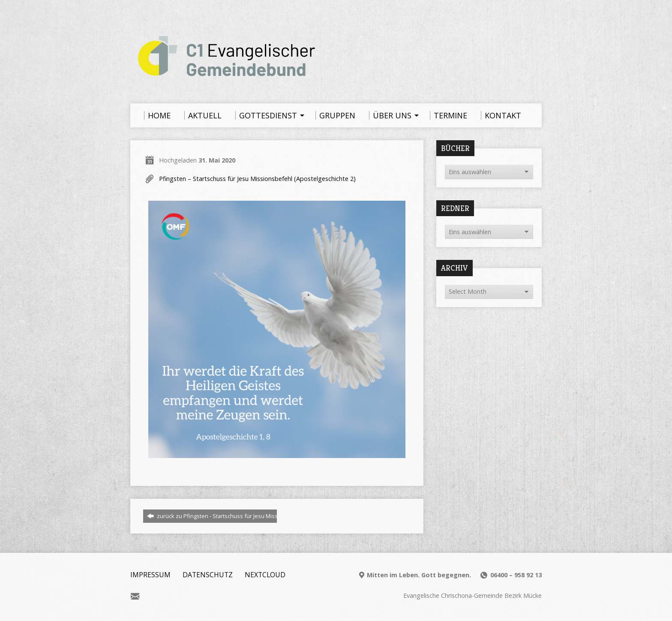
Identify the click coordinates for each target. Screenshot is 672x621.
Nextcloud (265, 575)
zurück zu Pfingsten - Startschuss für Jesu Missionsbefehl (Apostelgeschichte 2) (255, 516)
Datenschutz (208, 575)
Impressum (150, 575)
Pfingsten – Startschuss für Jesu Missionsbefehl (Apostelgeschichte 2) (257, 179)
